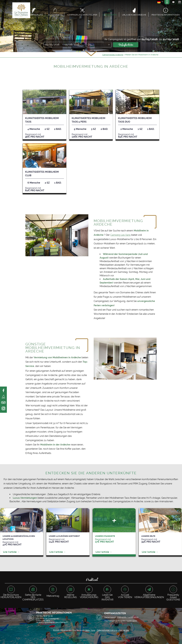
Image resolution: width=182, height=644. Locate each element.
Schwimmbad (55, 15)
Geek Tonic (90, 630)
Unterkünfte (110, 15)
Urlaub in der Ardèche (134, 15)
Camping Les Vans (120, 235)
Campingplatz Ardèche (113, 55)
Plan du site (124, 630)
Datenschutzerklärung (107, 630)
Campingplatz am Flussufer (82, 15)
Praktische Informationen (166, 15)
